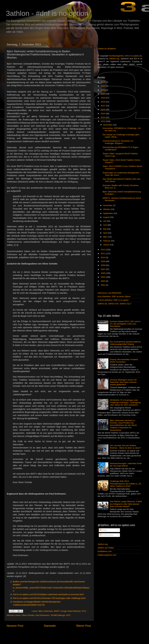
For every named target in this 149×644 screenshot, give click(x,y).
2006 (103, 273)
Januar (106, 245)
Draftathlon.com (105, 551)
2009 (103, 261)
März (106, 237)
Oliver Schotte (28, 615)
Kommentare (106, 535)
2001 (103, 285)
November (108, 205)
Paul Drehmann (42, 615)
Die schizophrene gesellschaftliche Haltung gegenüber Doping (125, 343)
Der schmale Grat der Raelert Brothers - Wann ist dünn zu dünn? (125, 447)
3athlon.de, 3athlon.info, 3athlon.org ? (115, 304)
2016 (103, 110)
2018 (103, 102)
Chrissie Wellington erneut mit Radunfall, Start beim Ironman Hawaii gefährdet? (123, 382)
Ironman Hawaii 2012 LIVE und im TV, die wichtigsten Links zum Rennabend (125, 324)
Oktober (107, 209)
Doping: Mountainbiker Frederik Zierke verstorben (124, 361)
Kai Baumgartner (116, 56)
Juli (105, 221)
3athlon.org (114, 59)
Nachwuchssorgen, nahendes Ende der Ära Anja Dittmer (126, 465)
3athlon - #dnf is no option (47, 13)
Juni (105, 225)
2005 (103, 277)
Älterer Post (84, 626)
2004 (103, 281)
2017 (103, 106)
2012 (103, 250)
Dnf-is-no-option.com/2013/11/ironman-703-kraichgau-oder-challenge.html (49, 598)
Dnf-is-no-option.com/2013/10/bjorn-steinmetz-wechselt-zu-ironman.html (48, 594)
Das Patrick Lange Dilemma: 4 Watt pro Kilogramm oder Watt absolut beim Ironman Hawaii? (126, 504)
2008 (103, 265)
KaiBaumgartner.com (107, 555)
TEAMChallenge (58, 615)
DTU (84, 611)
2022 (103, 86)
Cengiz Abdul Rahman (71, 611)
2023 (103, 82)
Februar (107, 241)
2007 (103, 269)
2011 (103, 253)
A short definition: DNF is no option (113, 300)
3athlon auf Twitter (106, 548)
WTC (68, 615)
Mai (105, 229)
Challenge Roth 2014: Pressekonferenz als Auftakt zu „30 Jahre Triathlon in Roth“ (125, 484)
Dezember (108, 125)
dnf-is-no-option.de (133, 56)
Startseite (50, 626)
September (108, 213)
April (105, 233)
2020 (103, 94)
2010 (103, 257)
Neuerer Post (15, 626)
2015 (103, 114)
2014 (103, 117)
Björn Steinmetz (46, 611)
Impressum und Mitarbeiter (110, 293)
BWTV (57, 611)
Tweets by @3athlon (107, 49)
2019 (103, 98)
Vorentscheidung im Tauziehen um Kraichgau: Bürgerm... (118, 142)
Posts (103, 530)
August (107, 217)
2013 (103, 121)
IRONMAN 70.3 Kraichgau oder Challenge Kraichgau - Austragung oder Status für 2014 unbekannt (125, 402)
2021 (103, 90)
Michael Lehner (14, 615)
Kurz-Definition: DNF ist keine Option (114, 296)
